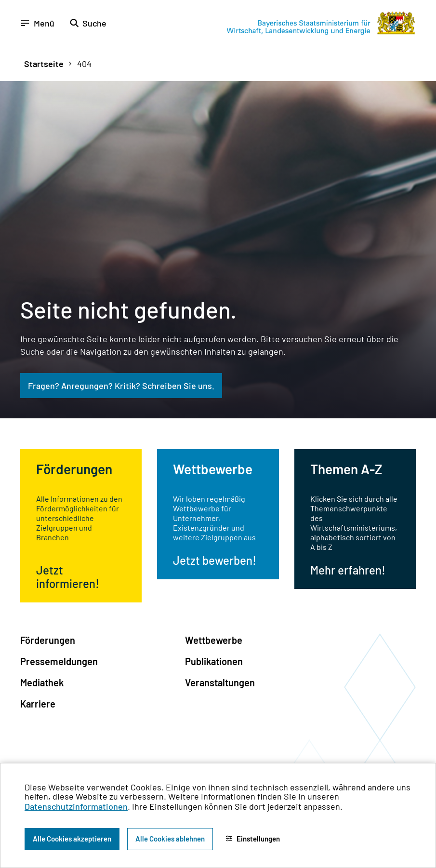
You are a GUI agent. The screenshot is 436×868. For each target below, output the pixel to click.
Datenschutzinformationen (76, 806)
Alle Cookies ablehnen (170, 839)
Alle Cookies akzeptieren (72, 839)
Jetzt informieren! (68, 577)
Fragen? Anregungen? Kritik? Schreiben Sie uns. (121, 386)
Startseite (44, 64)
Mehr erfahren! (348, 570)
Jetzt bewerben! (215, 560)
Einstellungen (253, 839)
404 (84, 64)
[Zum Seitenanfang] (416, 434)
